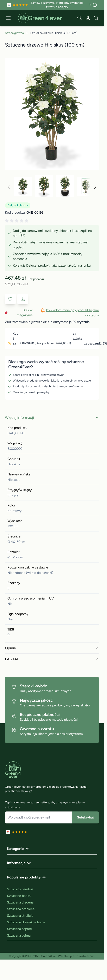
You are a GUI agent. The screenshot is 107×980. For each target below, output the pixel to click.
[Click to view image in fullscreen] (52, 114)
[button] (17, 221)
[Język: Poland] (95, 5)
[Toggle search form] (80, 18)
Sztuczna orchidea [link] (21, 909)
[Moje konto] (88, 18)
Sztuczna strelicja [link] (20, 916)
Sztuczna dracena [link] (20, 902)
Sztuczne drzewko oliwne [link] (26, 922)
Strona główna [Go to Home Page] (14, 33)
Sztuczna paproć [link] (19, 929)
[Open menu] (8, 18)
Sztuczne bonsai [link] (19, 896)
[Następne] (95, 187)
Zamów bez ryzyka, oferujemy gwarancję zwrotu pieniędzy (61, 5)
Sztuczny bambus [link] (20, 889)
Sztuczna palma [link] (19, 935)
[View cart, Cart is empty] (96, 18)
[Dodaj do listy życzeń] (10, 299)
